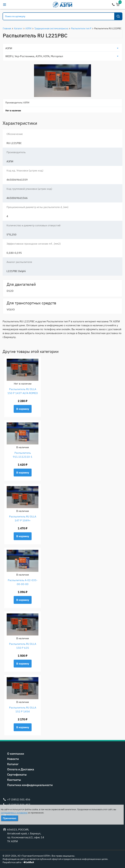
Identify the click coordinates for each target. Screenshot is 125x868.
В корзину (23, 409)
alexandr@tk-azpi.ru (11, 5)
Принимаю (10, 818)
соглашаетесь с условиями (14, 813)
